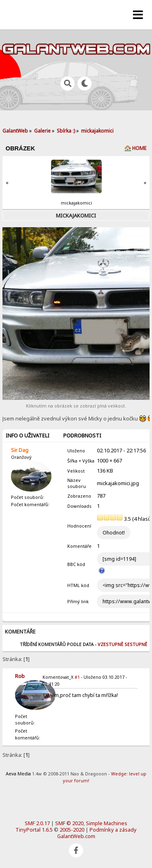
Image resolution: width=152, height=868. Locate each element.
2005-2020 (72, 830)
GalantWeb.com (76, 836)
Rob (20, 676)
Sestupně (136, 644)
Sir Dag (20, 450)
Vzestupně (110, 644)
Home (139, 148)
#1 (77, 677)
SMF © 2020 (69, 823)
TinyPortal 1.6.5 (34, 830)
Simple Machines (107, 823)
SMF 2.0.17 (37, 823)
